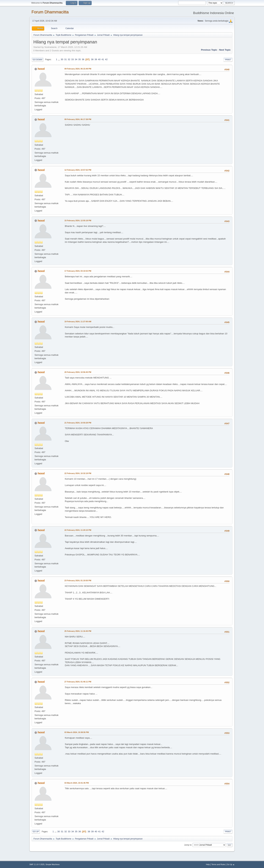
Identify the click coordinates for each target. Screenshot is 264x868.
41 (103, 59)
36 (83, 59)
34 (76, 59)
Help (208, 864)
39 (96, 59)
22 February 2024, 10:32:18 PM (78, 473)
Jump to (188, 845)
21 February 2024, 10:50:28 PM (78, 423)
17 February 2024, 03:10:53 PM (78, 271)
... (59, 59)
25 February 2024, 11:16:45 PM (78, 631)
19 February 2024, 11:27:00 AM (78, 322)
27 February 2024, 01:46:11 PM (78, 682)
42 (106, 59)
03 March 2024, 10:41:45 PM (77, 783)
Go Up (36, 832)
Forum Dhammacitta (50, 12)
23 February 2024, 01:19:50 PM (78, 580)
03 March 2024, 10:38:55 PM (77, 732)
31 (65, 59)
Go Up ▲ (231, 864)
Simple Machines (52, 864)
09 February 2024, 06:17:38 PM (78, 119)
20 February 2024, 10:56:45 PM (78, 372)
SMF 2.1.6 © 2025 (37, 864)
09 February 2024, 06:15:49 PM (78, 69)
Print (228, 60)
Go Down (37, 60)
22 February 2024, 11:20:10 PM (78, 530)
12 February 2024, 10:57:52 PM (78, 170)
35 (80, 59)
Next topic (225, 50)
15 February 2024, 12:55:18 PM (78, 221)
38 (92, 59)
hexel (41, 69)
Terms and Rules (218, 864)
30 (62, 59)
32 (69, 59)
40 (99, 59)
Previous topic (209, 50)
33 (73, 59)
